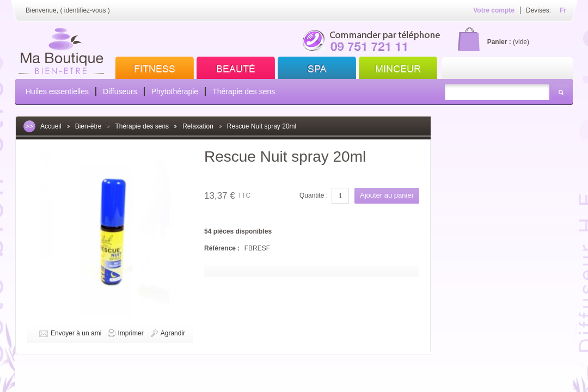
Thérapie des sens (244, 91)
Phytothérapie (175, 91)
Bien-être (88, 126)
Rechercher (561, 92)
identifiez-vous (85, 10)
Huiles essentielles (57, 91)
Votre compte (494, 10)
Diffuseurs (120, 91)
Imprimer (130, 333)
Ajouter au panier (387, 195)
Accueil (51, 126)
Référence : (223, 248)
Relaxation (198, 126)
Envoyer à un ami (76, 333)
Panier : (499, 42)
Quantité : (314, 195)
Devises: (538, 10)
